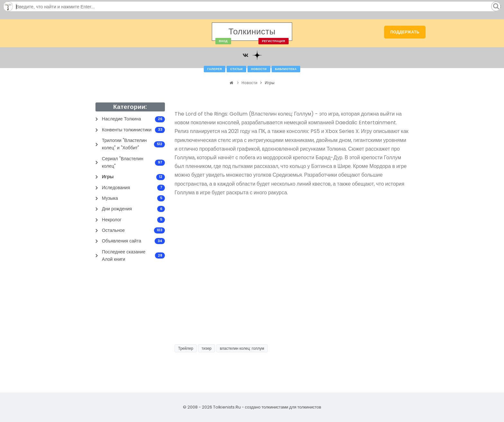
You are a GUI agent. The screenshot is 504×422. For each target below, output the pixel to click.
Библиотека (286, 69)
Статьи (236, 69)
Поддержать (405, 32)
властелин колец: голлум (242, 348)
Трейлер (186, 348)
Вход (223, 41)
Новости (259, 69)
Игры (270, 83)
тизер (207, 348)
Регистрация (274, 41)
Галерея (215, 69)
